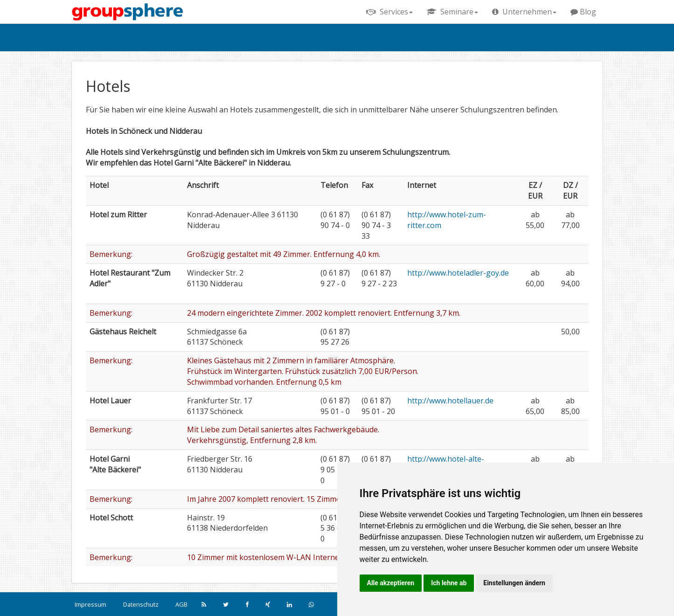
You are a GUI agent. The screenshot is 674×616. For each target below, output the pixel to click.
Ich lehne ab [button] (449, 583)
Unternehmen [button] (524, 12)
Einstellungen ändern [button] (514, 583)
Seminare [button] (452, 12)
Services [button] (389, 12)
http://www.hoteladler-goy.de (458, 273)
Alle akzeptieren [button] (391, 583)
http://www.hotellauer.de (450, 401)
